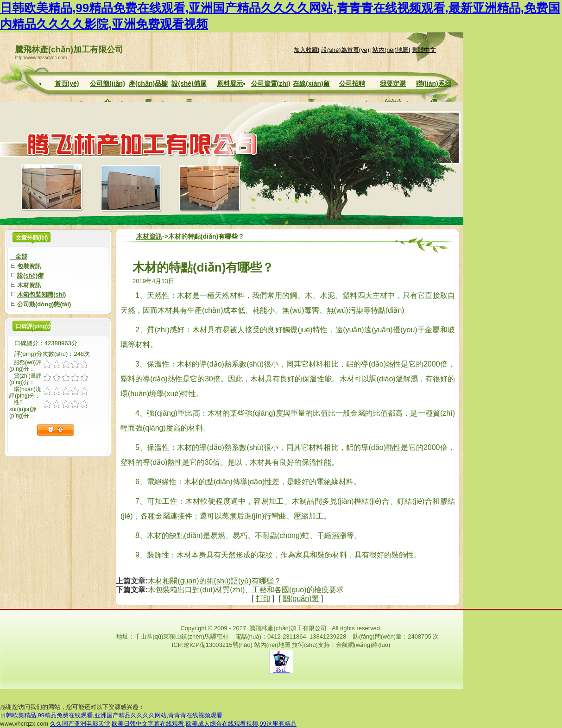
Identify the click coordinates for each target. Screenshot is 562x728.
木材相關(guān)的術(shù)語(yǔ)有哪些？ (214, 581)
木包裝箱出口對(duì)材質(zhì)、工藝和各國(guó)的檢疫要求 (246, 590)
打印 (263, 598)
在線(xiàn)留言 (311, 84)
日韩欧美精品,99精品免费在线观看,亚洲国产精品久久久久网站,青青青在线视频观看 (111, 715)
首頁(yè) (67, 83)
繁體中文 (424, 50)
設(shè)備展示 (189, 84)
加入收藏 (306, 50)
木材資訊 (149, 236)
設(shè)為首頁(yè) (345, 50)
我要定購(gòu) (393, 84)
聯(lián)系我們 (433, 84)
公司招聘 (352, 83)
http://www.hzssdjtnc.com (41, 58)
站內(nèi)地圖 (391, 50)
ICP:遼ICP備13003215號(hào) (212, 645)
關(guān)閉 (301, 598)
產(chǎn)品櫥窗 (148, 84)
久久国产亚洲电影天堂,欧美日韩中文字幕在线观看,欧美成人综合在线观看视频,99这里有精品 (173, 724)
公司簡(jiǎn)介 (107, 84)
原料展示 (230, 83)
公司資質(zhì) (271, 83)
